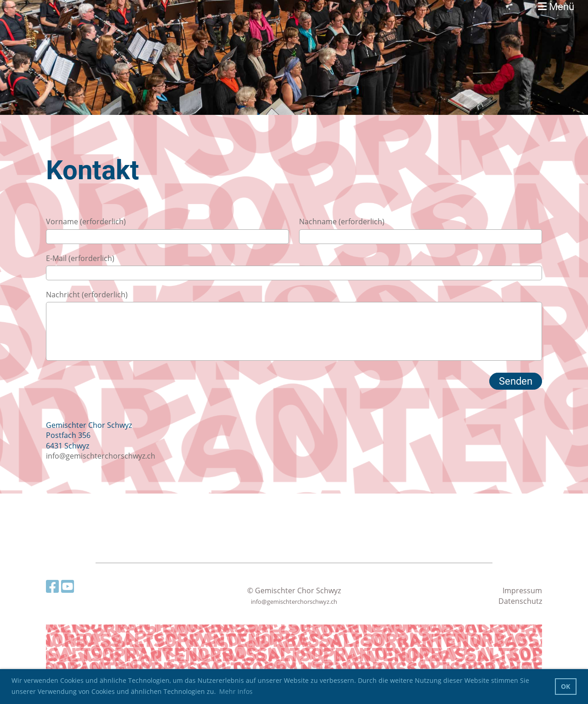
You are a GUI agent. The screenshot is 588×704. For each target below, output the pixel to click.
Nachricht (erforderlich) (87, 295)
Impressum (522, 590)
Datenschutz (520, 601)
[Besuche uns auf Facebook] (52, 586)
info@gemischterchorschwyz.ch (101, 456)
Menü (556, 7)
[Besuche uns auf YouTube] (68, 586)
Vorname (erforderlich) (86, 221)
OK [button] (565, 686)
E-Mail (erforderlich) (80, 258)
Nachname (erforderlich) (342, 221)
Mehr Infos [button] (236, 691)
